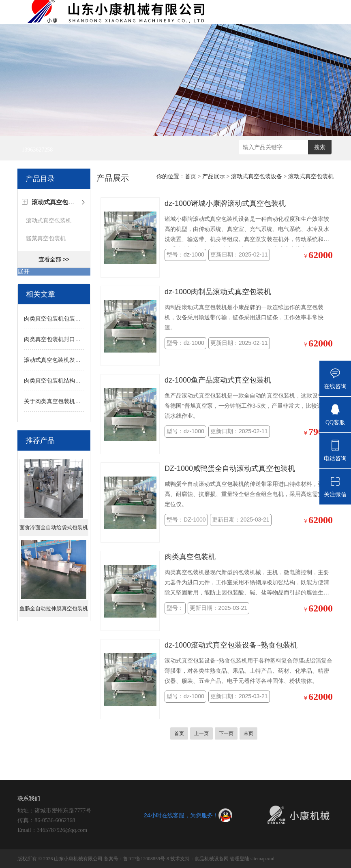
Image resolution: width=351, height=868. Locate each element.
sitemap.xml (262, 859)
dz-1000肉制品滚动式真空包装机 (218, 292)
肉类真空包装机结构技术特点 (61, 381)
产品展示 (214, 176)
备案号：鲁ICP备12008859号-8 (136, 859)
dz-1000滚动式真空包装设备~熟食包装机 (231, 645)
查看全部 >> (54, 259)
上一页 (201, 733)
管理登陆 (240, 859)
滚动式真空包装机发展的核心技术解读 (72, 360)
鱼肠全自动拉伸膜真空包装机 (54, 608)
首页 (190, 176)
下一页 (226, 733)
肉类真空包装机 (190, 557)
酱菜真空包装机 (46, 238)
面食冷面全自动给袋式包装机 (54, 527)
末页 (248, 733)
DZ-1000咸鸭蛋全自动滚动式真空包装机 (230, 468)
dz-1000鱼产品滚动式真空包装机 (218, 380)
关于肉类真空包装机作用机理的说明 (69, 401)
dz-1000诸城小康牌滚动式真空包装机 (225, 203)
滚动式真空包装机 (49, 220)
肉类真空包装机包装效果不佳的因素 (69, 319)
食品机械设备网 (212, 859)
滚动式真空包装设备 (257, 176)
